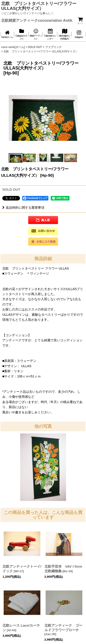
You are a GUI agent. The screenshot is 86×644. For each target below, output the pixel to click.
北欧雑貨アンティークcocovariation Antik (37, 20)
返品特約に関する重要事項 (23, 208)
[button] (16, 158)
